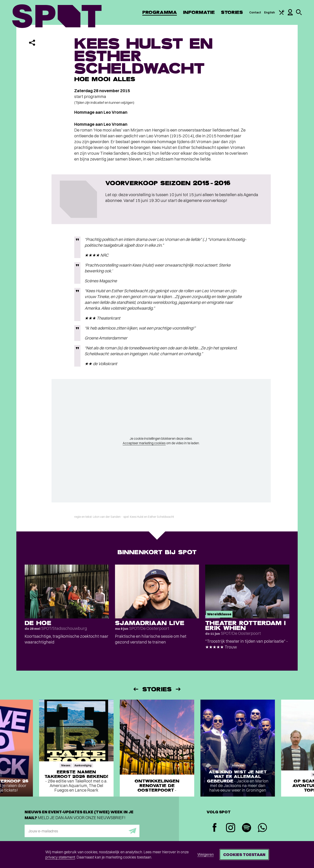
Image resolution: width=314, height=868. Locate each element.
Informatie (199, 12)
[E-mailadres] (82, 831)
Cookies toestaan (244, 854)
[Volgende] (179, 689)
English (270, 12)
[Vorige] (135, 689)
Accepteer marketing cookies (144, 443)
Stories (232, 12)
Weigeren (206, 854)
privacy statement (60, 857)
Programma (160, 12)
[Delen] (32, 43)
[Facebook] (215, 828)
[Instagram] (231, 828)
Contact (255, 12)
